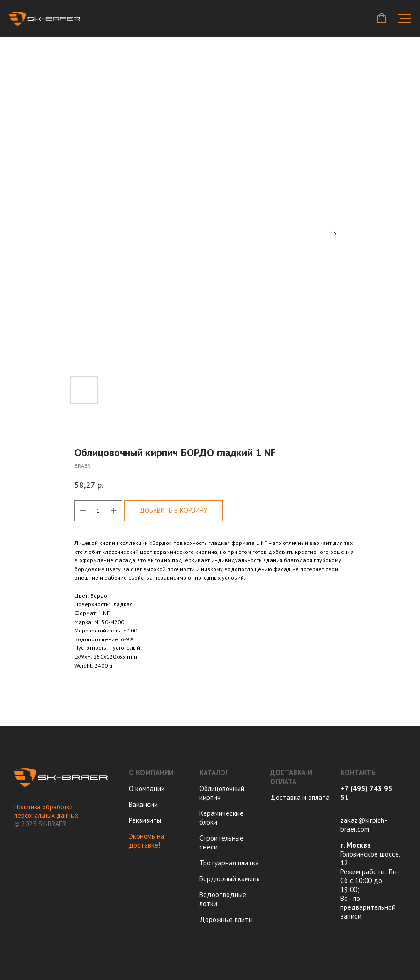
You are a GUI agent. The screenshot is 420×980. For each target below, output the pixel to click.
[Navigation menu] (404, 19)
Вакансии (143, 804)
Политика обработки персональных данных (46, 811)
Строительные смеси (221, 842)
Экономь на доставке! (147, 841)
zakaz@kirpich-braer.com (364, 825)
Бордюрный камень (230, 879)
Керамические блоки (221, 818)
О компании (147, 788)
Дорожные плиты (226, 919)
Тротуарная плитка (229, 863)
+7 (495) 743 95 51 (366, 793)
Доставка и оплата (300, 797)
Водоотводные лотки (223, 899)
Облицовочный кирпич (222, 793)
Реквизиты (145, 820)
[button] (382, 18)
